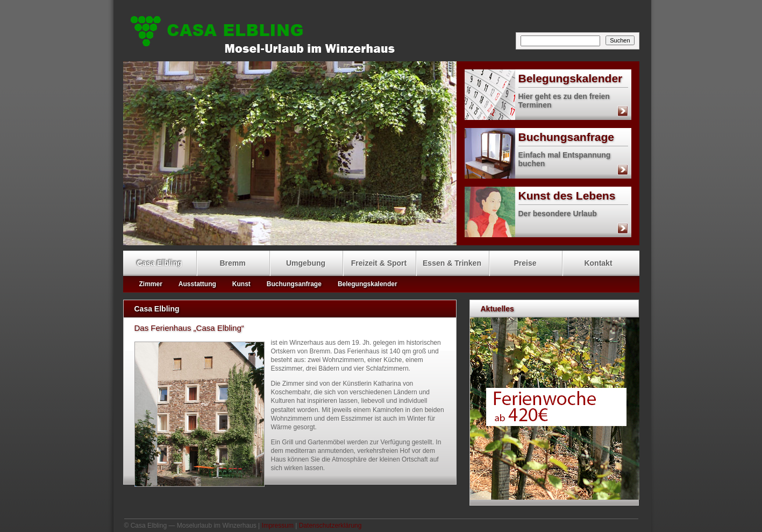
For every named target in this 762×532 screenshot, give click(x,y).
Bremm (232, 263)
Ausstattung (197, 284)
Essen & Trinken (452, 263)
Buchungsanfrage (540, 137)
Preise (525, 263)
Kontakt (598, 263)
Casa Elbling (384, 33)
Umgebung (306, 263)
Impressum (278, 526)
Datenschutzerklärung (330, 526)
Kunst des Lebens (540, 196)
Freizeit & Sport (379, 263)
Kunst (241, 284)
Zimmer (151, 284)
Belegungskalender (544, 79)
